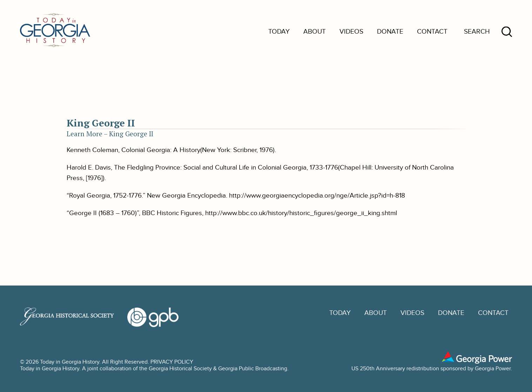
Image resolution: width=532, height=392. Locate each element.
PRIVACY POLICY (172, 362)
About (315, 32)
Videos (351, 32)
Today (279, 32)
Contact (432, 32)
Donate (390, 32)
